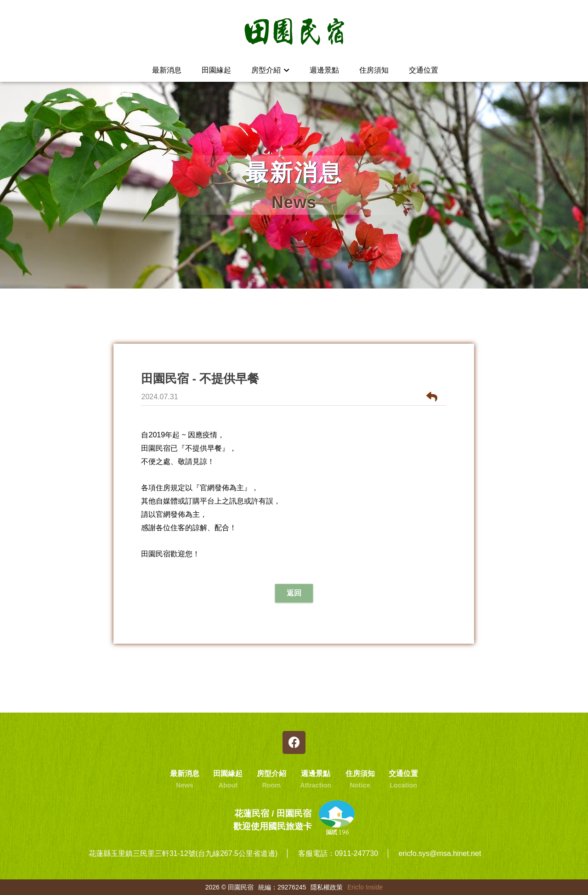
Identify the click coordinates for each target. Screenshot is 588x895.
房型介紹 (270, 70)
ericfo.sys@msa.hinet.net (440, 853)
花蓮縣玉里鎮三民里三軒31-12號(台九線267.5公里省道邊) (183, 853)
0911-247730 (356, 853)
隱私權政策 (327, 887)
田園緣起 (216, 70)
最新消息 (167, 70)
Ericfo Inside (365, 887)
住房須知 (374, 70)
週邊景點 (324, 70)
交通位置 (424, 70)
